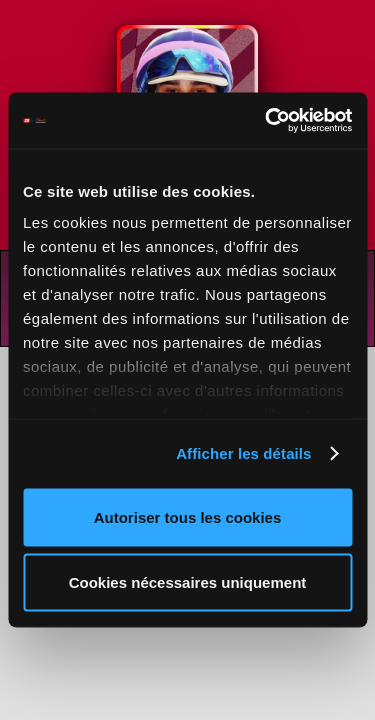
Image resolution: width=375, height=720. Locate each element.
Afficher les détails (243, 453)
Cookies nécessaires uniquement (188, 582)
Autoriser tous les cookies (188, 516)
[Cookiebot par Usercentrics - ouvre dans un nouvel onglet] (267, 121)
